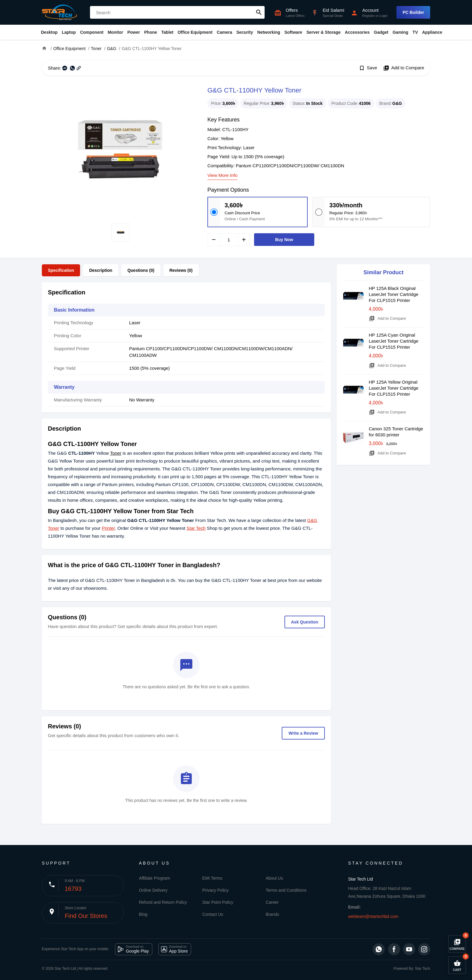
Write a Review (303, 733)
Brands (272, 914)
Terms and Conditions (286, 890)
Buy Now (284, 240)
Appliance (432, 32)
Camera (224, 32)
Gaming (400, 32)
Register (368, 16)
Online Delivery (153, 890)
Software (293, 32)
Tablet (167, 32)
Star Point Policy (218, 902)
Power (134, 32)
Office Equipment (195, 32)
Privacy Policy (215, 890)
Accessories (357, 32)
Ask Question (305, 622)
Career (272, 902)
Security (245, 32)
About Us (275, 878)
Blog (143, 914)
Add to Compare (404, 68)
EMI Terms (212, 878)
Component (92, 32)
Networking (269, 32)
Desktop (49, 32)
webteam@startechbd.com (373, 916)
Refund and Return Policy (163, 902)
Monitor (115, 32)
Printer (108, 528)
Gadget (381, 32)
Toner (116, 453)
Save (368, 68)
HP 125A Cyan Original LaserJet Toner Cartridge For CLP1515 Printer (394, 341)
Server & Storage (324, 32)
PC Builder (413, 12)
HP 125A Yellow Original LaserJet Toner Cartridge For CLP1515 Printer (394, 388)
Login (383, 16)
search (259, 12)
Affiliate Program (155, 878)
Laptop (69, 32)
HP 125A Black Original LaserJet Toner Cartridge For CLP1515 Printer (394, 294)
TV (415, 32)
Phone (151, 32)
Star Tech (196, 528)
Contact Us (213, 914)
